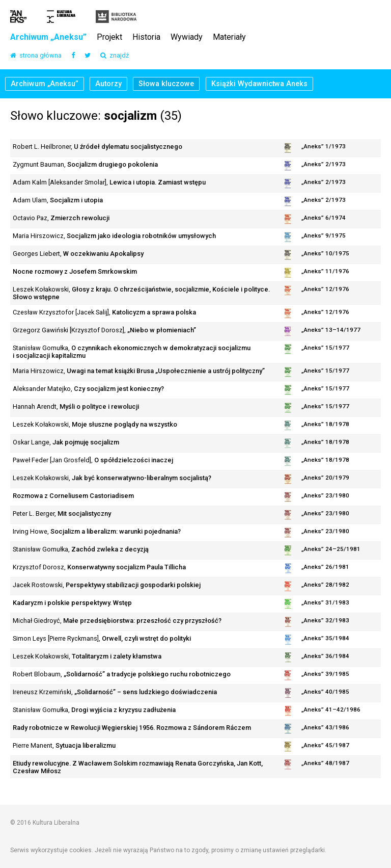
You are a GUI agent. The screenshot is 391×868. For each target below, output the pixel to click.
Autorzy (108, 84)
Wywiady (187, 37)
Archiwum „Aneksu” (48, 37)
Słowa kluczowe (166, 84)
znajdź (115, 56)
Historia (146, 37)
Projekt (109, 37)
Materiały (229, 37)
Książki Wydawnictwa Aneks (259, 84)
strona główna (36, 56)
